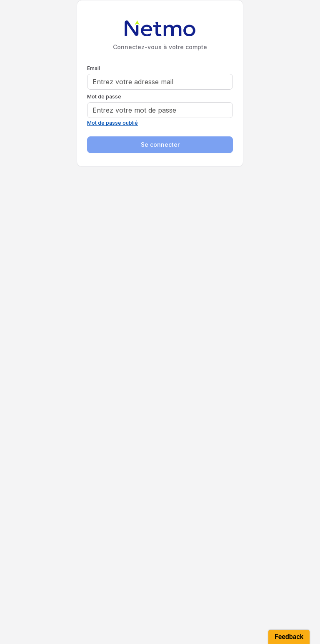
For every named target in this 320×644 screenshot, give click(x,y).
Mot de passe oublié (112, 123)
